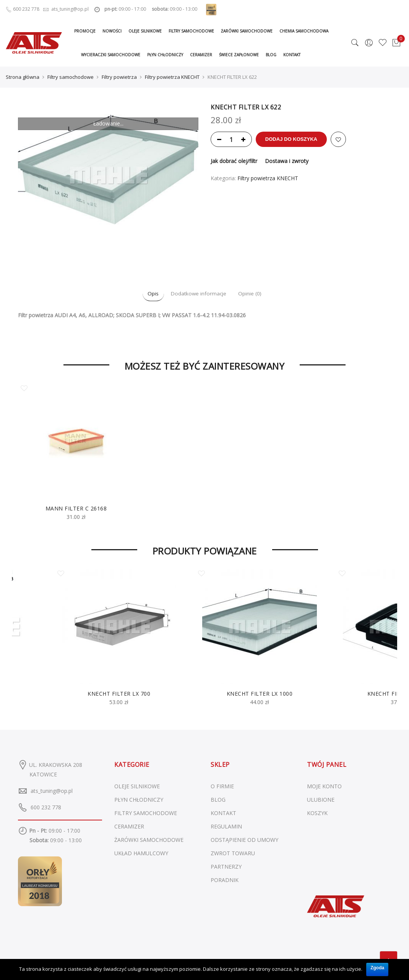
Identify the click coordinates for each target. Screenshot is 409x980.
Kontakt (292, 55)
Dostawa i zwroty (287, 160)
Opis (144, 293)
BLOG (218, 799)
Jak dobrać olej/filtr (234, 160)
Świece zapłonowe (239, 55)
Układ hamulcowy (141, 852)
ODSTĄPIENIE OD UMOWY (244, 839)
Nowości (112, 31)
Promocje (85, 31)
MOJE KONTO (324, 785)
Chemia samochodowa (304, 31)
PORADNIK (225, 879)
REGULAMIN (226, 826)
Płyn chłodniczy (165, 55)
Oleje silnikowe (145, 31)
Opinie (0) (259, 293)
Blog (271, 55)
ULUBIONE (321, 799)
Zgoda (377, 966)
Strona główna (23, 77)
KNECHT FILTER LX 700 (119, 692)
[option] (76, 452)
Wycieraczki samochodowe (111, 55)
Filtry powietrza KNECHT (172, 77)
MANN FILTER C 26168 (76, 508)
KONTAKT (223, 812)
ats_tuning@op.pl (52, 790)
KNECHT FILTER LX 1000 (260, 692)
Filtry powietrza (119, 77)
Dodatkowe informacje (198, 293)
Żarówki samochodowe (247, 31)
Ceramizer (201, 55)
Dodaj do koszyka (300, 139)
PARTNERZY (226, 866)
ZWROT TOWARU (233, 852)
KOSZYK (317, 812)
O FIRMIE (222, 785)
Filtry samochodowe (191, 31)
